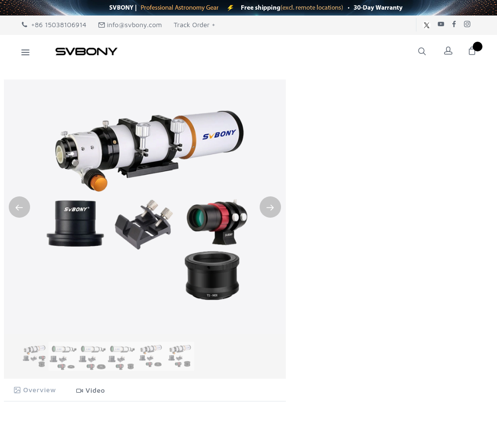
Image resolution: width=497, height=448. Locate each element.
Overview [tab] (35, 390)
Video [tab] (91, 390)
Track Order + (195, 24)
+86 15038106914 (54, 24)
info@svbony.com (130, 24)
